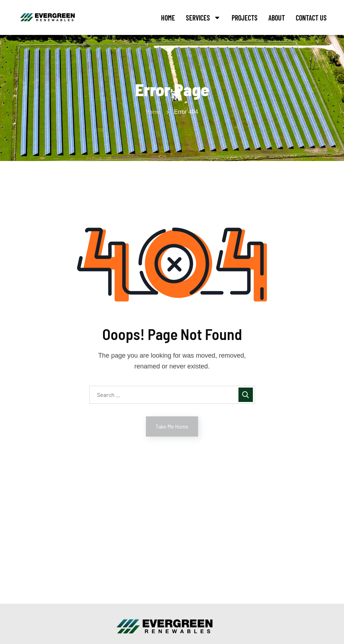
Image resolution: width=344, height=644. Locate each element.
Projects (245, 18)
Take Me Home (172, 426)
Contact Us (311, 18)
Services (203, 18)
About (277, 18)
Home (168, 18)
